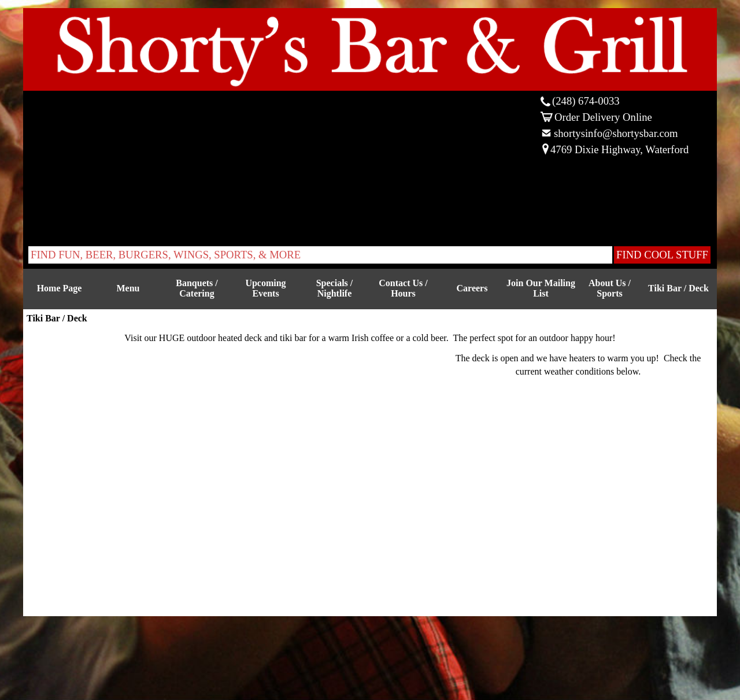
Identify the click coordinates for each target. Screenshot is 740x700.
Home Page (60, 288)
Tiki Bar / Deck (678, 288)
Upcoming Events (265, 288)
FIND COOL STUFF (662, 255)
